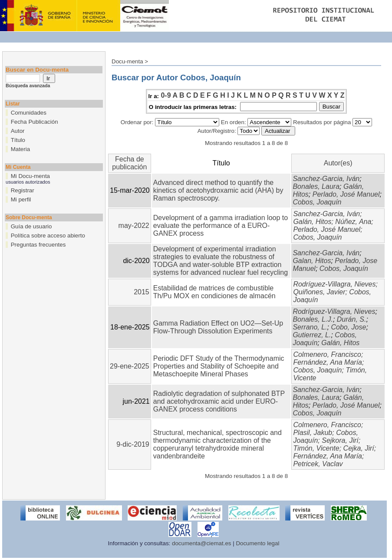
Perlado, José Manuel (346, 194)
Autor (18, 131)
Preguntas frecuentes (38, 245)
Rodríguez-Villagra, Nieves (334, 284)
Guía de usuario (31, 226)
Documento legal (257, 543)
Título (18, 140)
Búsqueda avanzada (28, 86)
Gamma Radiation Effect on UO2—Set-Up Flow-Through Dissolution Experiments (218, 327)
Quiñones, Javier (319, 292)
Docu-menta (127, 61)
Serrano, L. (310, 327)
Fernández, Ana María (328, 362)
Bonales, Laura (316, 186)
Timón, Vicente (316, 448)
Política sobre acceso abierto (48, 236)
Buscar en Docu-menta (37, 70)
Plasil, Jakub (313, 433)
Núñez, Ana (353, 222)
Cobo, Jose (348, 327)
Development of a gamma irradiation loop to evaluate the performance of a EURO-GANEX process (221, 226)
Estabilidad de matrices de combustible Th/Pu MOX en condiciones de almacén (214, 292)
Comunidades (29, 113)
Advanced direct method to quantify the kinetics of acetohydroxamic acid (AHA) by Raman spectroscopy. (218, 190)
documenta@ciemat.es (202, 543)
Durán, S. (352, 319)
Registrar (23, 190)
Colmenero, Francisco (327, 354)
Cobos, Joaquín (317, 202)
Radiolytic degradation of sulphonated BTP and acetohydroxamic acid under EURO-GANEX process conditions (219, 401)
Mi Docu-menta (30, 176)
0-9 (166, 95)
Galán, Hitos (312, 222)
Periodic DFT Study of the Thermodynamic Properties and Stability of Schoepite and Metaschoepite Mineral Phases (219, 366)
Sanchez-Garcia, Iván (326, 179)
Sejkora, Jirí (340, 440)
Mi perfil (21, 199)
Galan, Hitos (312, 261)
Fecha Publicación (35, 122)
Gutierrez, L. (312, 335)
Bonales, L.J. (313, 319)
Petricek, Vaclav (318, 464)
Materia (20, 149)
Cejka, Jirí (359, 448)
